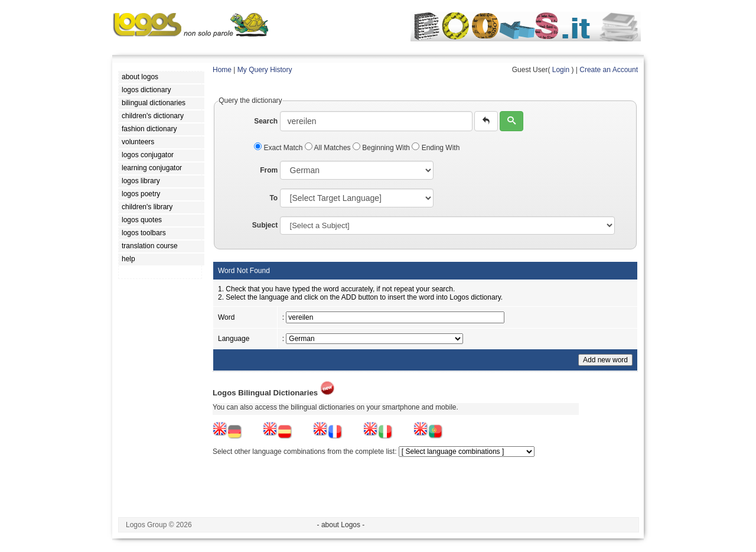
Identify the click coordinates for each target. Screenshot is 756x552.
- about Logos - (341, 525)
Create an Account (609, 70)
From (269, 170)
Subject (265, 225)
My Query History (265, 70)
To (273, 198)
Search (266, 121)
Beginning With (382, 148)
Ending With (436, 148)
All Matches (329, 148)
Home (222, 70)
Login (561, 70)
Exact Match (279, 148)
